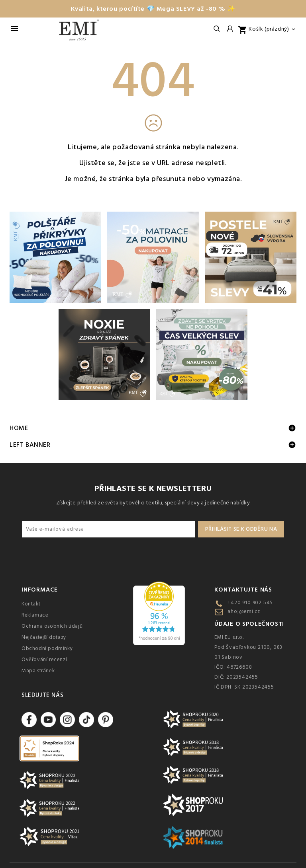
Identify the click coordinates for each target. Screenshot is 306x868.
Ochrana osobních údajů (52, 626)
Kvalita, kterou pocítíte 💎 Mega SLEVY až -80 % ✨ (153, 9)
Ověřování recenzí (44, 660)
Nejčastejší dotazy (44, 637)
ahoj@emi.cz (244, 611)
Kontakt (31, 604)
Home (19, 428)
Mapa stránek (38, 671)
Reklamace (35, 615)
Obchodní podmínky (47, 648)
